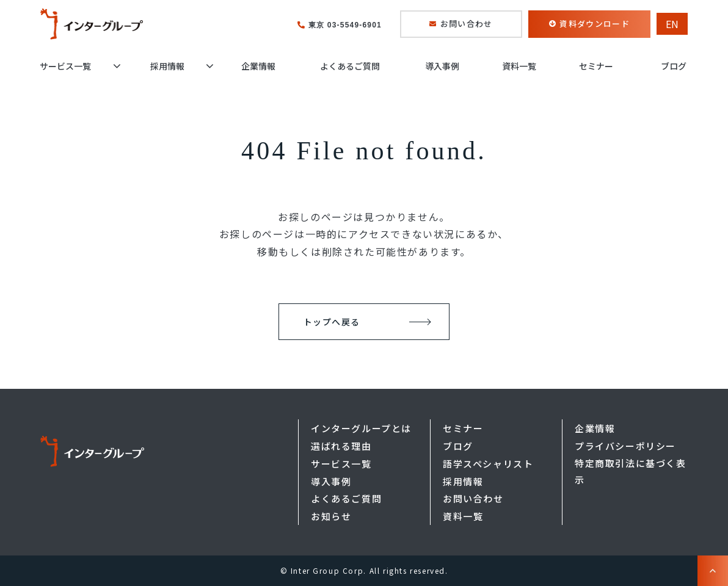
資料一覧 (519, 66)
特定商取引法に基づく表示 (631, 471)
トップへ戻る (332, 322)
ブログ (674, 66)
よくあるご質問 (350, 66)
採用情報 (167, 66)
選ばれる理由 (341, 446)
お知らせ (331, 516)
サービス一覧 (65, 66)
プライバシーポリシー (625, 446)
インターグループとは (361, 428)
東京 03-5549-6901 (345, 25)
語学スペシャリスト (488, 464)
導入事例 (442, 66)
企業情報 (258, 66)
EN (672, 24)
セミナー (596, 66)
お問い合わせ (467, 24)
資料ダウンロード (594, 24)
